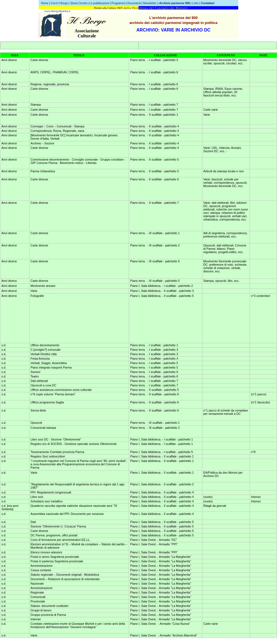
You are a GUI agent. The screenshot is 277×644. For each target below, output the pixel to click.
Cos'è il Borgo (59, 3)
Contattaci (208, 3)
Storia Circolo (79, 3)
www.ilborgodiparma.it (57, 11)
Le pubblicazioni (100, 3)
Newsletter (150, 3)
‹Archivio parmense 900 (174, 3)
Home (45, 3)
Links (195, 3)
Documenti (134, 3)
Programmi (118, 3)
